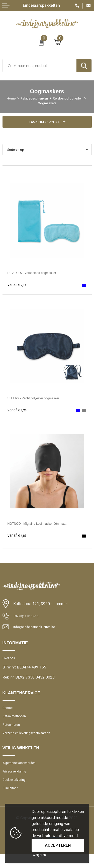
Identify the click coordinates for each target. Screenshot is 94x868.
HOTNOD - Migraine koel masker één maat (45, 524)
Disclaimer (11, 801)
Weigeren (39, 855)
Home (26, 98)
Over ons (10, 661)
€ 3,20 (18, 411)
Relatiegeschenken (52, 98)
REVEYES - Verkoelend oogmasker (39, 274)
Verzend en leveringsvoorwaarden (31, 741)
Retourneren (13, 731)
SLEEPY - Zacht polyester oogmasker (41, 399)
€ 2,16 (18, 286)
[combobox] (40, 66)
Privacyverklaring (16, 782)
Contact (9, 712)
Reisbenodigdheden (34, 103)
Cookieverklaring (16, 792)
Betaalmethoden (16, 721)
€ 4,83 (18, 536)
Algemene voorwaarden (22, 772)
